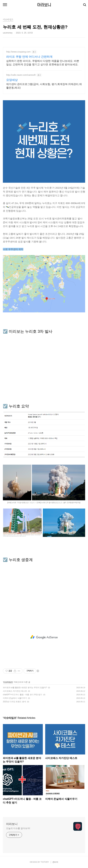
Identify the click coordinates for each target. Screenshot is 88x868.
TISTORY (45, 862)
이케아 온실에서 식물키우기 (15, 698)
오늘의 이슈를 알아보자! (18, 828)
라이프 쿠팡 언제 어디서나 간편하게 (29, 57)
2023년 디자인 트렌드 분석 (14, 702)
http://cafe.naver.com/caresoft (21, 75)
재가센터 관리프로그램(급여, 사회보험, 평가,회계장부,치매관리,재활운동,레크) (44, 86)
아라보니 (44, 5)
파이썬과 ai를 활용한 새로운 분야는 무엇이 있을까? (25, 688)
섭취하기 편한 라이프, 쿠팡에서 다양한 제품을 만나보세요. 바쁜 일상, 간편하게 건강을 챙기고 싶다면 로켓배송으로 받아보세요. (43, 63)
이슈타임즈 (8, 682)
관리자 (55, 862)
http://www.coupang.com (18, 52)
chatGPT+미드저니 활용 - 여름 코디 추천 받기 (23, 695)
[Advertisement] (44, 637)
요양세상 (12, 80)
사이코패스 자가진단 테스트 (15, 691)
